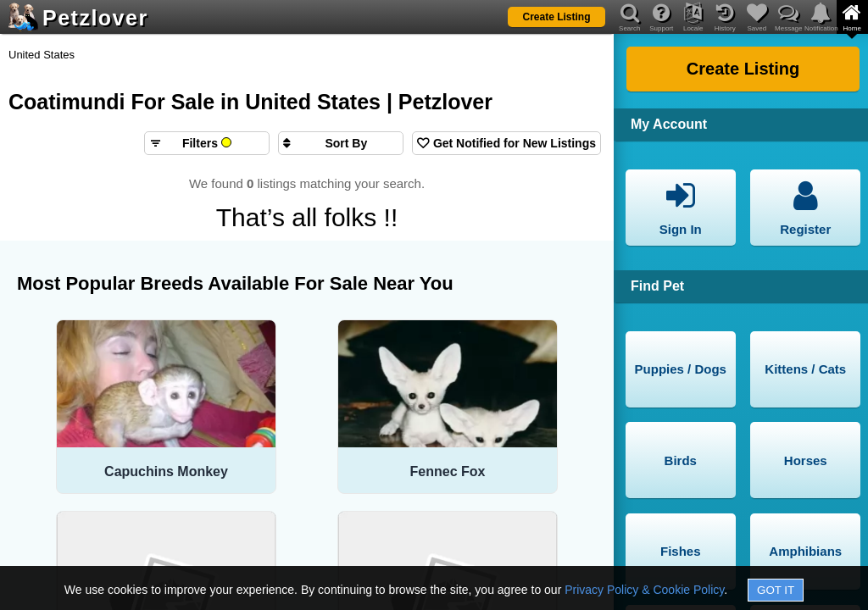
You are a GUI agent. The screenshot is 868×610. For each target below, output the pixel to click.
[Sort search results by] (341, 143)
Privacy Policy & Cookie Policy (644, 590)
